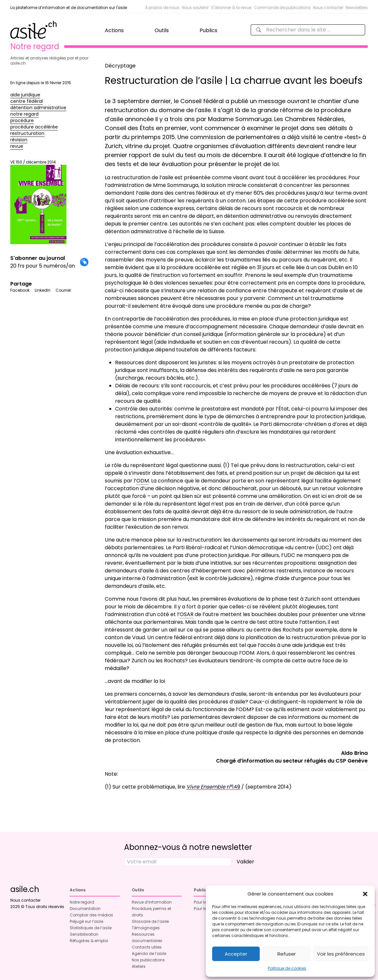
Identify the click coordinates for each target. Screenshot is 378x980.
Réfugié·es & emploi (89, 941)
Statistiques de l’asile (91, 928)
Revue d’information (152, 902)
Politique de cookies (287, 968)
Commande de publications (282, 8)
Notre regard (82, 902)
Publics (208, 30)
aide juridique (25, 95)
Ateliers (139, 966)
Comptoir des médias (91, 915)
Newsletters (357, 8)
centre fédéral (27, 101)
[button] (365, 894)
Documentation (85, 909)
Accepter (236, 954)
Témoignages (146, 928)
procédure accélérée (34, 127)
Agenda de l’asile (149, 954)
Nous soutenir (195, 8)
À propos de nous (162, 8)
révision (19, 140)
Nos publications (148, 960)
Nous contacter (328, 8)
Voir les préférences (341, 954)
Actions (114, 30)
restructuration (27, 133)
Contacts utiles (147, 947)
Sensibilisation (84, 934)
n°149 (213, 787)
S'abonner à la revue (231, 8)
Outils (162, 30)
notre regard (24, 114)
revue (17, 146)
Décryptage (120, 66)
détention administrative (38, 108)
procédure (22, 120)
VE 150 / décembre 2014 (38, 202)
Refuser (287, 954)
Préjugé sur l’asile (86, 921)
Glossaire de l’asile (150, 921)
